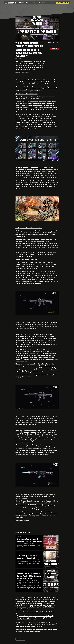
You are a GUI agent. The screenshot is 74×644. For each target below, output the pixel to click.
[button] (6, 3)
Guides (34, 3)
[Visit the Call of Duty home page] (12, 3)
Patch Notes (42, 3)
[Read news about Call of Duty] (21, 3)
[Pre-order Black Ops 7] (63, 3)
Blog (27, 3)
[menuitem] (27, 3)
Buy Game (54, 49)
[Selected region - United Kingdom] (53, 3)
